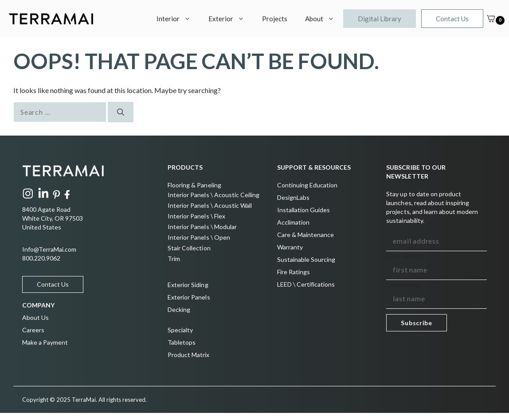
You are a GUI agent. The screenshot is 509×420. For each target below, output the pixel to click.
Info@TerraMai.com (49, 249)
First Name (403, 255)
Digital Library (380, 19)
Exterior (231, 19)
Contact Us (452, 19)
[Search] (121, 112)
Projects (275, 19)
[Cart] (491, 19)
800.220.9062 (41, 258)
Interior (178, 19)
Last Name (403, 284)
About (324, 19)
